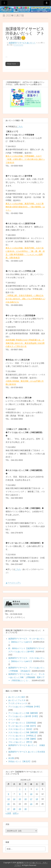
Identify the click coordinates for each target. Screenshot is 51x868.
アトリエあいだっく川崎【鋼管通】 (24, 713)
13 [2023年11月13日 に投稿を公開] (9, 799)
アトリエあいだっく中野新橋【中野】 (24, 707)
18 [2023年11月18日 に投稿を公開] (37, 799)
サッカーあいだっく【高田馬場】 (23, 723)
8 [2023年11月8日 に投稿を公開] (20, 794)
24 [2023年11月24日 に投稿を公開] (31, 804)
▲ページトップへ (13, 583)
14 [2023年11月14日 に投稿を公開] (14, 799)
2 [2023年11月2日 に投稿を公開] (26, 789)
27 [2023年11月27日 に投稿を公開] (9, 809)
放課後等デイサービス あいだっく (22, 43)
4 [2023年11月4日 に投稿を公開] (37, 789)
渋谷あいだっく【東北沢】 (20, 761)
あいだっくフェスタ (17, 700)
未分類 (11, 758)
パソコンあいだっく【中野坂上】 (23, 736)
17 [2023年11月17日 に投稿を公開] (31, 799)
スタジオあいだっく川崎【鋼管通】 (24, 732)
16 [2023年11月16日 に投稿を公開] (26, 799)
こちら (20, 126)
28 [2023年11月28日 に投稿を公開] (14, 809)
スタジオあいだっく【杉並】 (21, 729)
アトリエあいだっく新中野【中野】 (24, 716)
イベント (12, 719)
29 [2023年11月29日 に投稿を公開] (20, 809)
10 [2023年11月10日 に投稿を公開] (31, 794)
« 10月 (8, 813)
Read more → (13, 64)
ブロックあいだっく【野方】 (21, 742)
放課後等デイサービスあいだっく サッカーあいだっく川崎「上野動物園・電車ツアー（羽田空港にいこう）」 (26, 677)
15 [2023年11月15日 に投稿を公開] (20, 799)
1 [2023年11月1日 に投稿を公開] (20, 789)
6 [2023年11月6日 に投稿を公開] (8, 794)
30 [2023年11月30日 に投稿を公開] (26, 809)
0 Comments (18, 45)
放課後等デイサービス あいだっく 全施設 (27, 745)
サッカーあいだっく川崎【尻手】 (23, 726)
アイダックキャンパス (18, 703)
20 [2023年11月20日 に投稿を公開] (9, 804)
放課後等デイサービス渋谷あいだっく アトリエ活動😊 (25, 33)
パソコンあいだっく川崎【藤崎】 (23, 739)
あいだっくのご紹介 (17, 697)
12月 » (16, 813)
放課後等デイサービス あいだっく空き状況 (27, 752)
